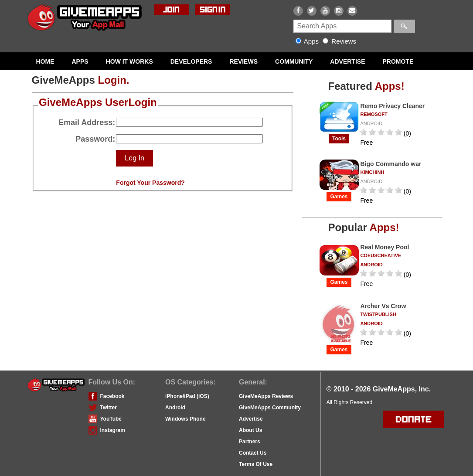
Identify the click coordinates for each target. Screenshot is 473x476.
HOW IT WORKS (129, 61)
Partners (250, 442)
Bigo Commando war (391, 164)
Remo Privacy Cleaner (392, 106)
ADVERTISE (347, 61)
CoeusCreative (381, 255)
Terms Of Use (256, 464)
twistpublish (378, 314)
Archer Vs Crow (383, 306)
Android (175, 408)
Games (339, 197)
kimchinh (372, 172)
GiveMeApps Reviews (266, 396)
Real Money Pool (385, 247)
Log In (134, 158)
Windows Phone (185, 419)
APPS (80, 61)
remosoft (374, 114)
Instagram (113, 430)
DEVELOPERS (191, 61)
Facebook (112, 396)
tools (339, 139)
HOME (45, 61)
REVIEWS (243, 61)
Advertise (251, 419)
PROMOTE (398, 61)
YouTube (111, 419)
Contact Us (253, 453)
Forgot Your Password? (150, 183)
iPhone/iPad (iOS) (187, 396)
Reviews (339, 41)
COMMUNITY (294, 61)
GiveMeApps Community (270, 408)
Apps (308, 41)
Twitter (109, 408)
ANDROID (371, 123)
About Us (250, 430)
